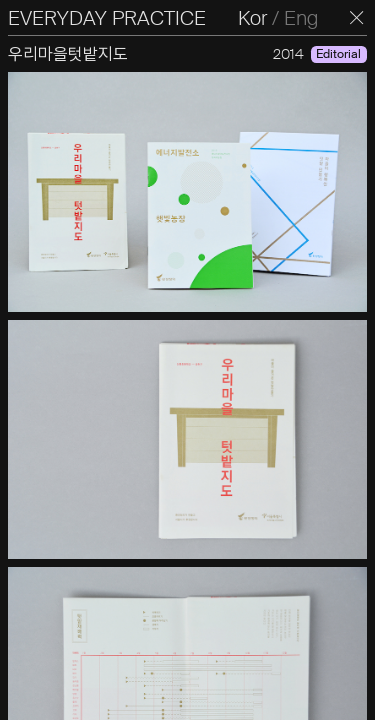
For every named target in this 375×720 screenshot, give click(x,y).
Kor (252, 18)
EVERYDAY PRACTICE (107, 18)
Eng (301, 18)
